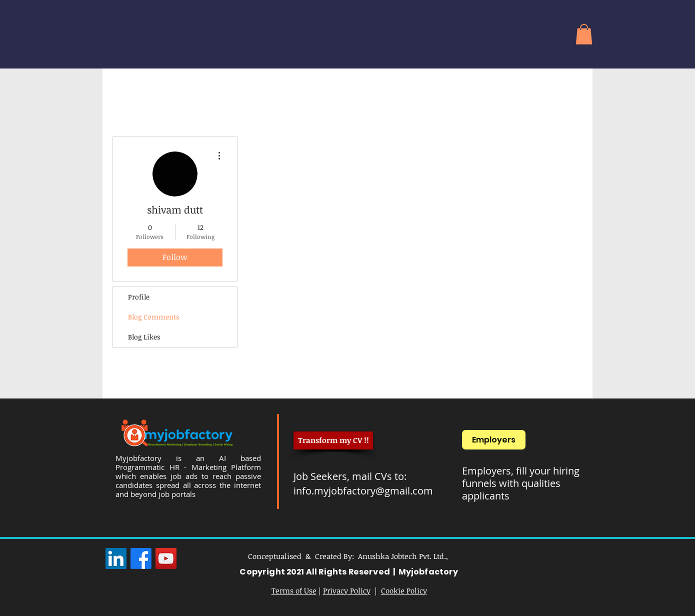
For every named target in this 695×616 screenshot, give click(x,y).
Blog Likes (144, 337)
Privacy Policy (347, 590)
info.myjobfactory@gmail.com (363, 491)
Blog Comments (154, 317)
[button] (584, 34)
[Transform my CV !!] (333, 440)
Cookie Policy (404, 590)
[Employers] (494, 440)
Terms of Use (294, 590)
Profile (139, 297)
